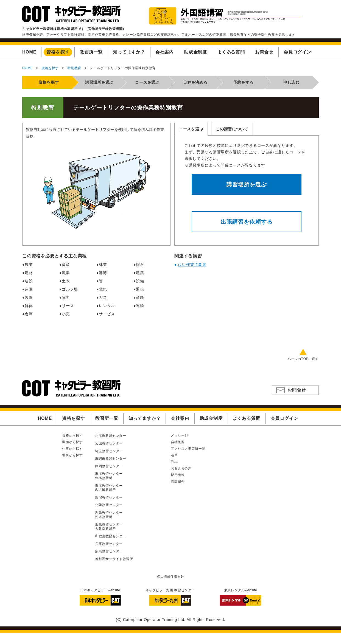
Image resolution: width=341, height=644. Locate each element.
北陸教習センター (109, 505)
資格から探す (72, 435)
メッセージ (179, 435)
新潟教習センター (109, 497)
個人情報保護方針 (171, 577)
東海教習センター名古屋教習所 (109, 488)
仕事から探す (72, 449)
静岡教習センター (109, 466)
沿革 (174, 455)
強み (174, 462)
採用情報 (178, 475)
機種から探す (72, 442)
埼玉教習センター (109, 451)
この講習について (232, 129)
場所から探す (72, 455)
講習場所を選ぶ (247, 184)
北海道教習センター (111, 436)
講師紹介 (178, 482)
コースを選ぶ (191, 129)
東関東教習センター (111, 459)
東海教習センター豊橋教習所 (109, 476)
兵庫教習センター (109, 544)
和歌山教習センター (111, 536)
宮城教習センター (109, 443)
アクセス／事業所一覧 (188, 449)
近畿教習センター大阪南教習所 (109, 527)
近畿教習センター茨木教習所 (109, 515)
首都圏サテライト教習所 (114, 559)
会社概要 (178, 442)
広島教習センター (109, 551)
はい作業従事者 (192, 265)
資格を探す (50, 68)
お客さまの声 (181, 468)
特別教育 (74, 68)
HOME (27, 68)
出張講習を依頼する (247, 222)
